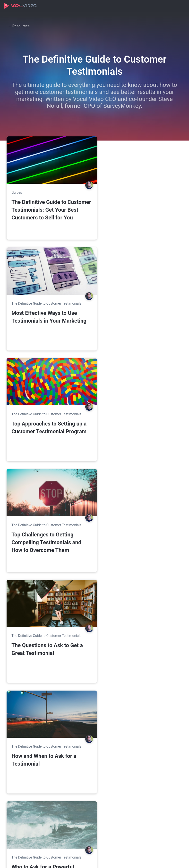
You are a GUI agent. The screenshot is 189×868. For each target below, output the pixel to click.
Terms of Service (110, 860)
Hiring (73, 750)
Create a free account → (71, 695)
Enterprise (16, 742)
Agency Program (21, 750)
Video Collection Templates (151, 733)
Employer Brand (81, 742)
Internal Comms (81, 759)
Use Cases (77, 724)
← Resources (19, 26)
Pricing (13, 724)
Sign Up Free (37, 624)
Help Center (138, 759)
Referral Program (142, 768)
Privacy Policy (86, 860)
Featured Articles (22, 784)
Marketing (77, 733)
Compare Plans (20, 733)
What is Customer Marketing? (32, 833)
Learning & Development (88, 768)
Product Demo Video (145, 742)
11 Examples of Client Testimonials (26, 822)
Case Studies (139, 750)
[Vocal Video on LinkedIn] (178, 859)
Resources (137, 724)
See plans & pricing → (66, 636)
